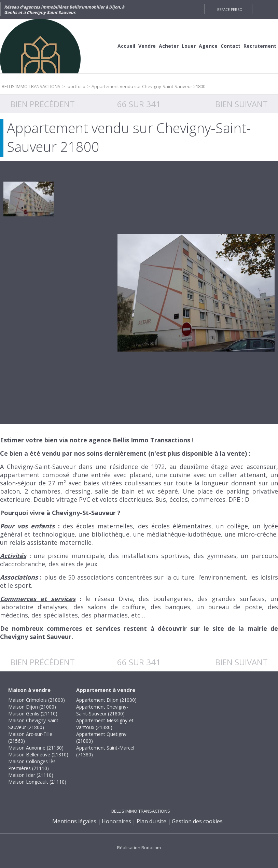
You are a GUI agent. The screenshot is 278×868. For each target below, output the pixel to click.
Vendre (147, 46)
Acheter (169, 46)
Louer (189, 46)
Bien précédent (43, 104)
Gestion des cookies (197, 821)
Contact (231, 46)
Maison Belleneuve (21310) (38, 755)
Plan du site (151, 821)
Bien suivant (241, 104)
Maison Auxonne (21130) (36, 748)
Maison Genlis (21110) (33, 714)
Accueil (126, 46)
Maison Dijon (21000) (32, 707)
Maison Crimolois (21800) (37, 700)
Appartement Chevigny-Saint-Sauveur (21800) (102, 710)
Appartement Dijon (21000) (106, 700)
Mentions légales (74, 821)
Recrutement (260, 46)
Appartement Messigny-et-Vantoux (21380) (106, 724)
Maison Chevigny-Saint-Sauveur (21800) (34, 724)
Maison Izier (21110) (31, 775)
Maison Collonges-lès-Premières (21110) (33, 765)
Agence (208, 46)
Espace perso (230, 10)
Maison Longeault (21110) (37, 782)
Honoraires (116, 821)
